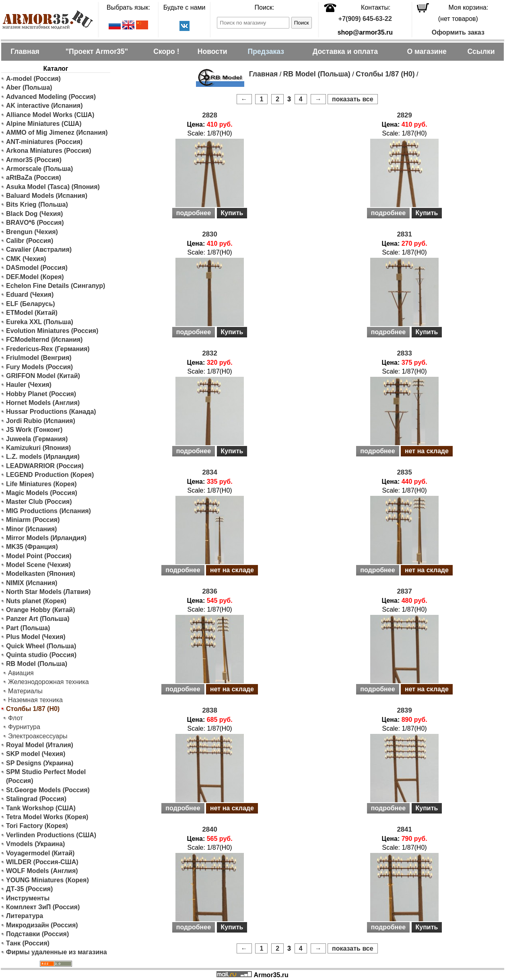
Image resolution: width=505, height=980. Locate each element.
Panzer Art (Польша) (38, 619)
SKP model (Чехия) (36, 754)
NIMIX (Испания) (32, 583)
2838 (209, 710)
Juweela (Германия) (37, 439)
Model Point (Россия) (39, 556)
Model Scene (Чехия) (38, 565)
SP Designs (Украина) (40, 763)
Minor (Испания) (31, 529)
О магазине (427, 51)
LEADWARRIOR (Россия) (45, 466)
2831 (404, 234)
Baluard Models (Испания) (47, 196)
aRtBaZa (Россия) (34, 178)
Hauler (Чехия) (29, 385)
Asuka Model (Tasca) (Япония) (53, 187)
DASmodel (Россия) (37, 268)
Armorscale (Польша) (39, 169)
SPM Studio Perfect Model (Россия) (46, 776)
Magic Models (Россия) (42, 493)
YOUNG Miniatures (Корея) (47, 880)
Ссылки (481, 51)
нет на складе (427, 451)
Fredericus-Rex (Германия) (48, 349)
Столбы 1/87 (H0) (385, 74)
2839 (404, 710)
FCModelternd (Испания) (44, 340)
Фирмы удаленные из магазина (57, 952)
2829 (404, 115)
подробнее (194, 213)
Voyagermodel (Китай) (40, 853)
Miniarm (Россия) (33, 520)
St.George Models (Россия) (48, 790)
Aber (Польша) (29, 87)
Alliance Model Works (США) (50, 115)
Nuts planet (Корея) (36, 601)
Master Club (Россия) (39, 502)
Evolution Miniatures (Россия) (52, 331)
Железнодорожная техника (48, 682)
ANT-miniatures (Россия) (44, 142)
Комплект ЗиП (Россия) (43, 907)
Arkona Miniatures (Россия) (49, 151)
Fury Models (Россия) (39, 367)
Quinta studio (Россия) (41, 655)
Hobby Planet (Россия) (41, 394)
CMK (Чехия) (26, 259)
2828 (209, 115)
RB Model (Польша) (37, 664)
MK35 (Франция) (32, 547)
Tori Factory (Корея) (37, 826)
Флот (15, 718)
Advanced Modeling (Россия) (51, 97)
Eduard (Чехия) (30, 295)
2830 (209, 234)
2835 (404, 472)
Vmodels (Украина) (35, 844)
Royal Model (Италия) (40, 745)
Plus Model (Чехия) (36, 637)
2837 (404, 591)
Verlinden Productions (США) (51, 835)
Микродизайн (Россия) (42, 925)
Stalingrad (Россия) (36, 799)
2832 (209, 353)
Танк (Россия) (28, 943)
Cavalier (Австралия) (39, 250)
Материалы (25, 691)
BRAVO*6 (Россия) (35, 223)
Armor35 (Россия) (34, 160)
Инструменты (28, 898)
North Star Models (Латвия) (48, 592)
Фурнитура (24, 727)
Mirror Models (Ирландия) (46, 538)
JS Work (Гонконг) (34, 430)
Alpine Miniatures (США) (44, 124)
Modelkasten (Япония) (41, 574)
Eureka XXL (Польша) (40, 322)
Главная (25, 51)
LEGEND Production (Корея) (50, 475)
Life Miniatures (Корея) (41, 484)
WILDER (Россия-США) (42, 862)
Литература (25, 916)
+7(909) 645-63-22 (365, 19)
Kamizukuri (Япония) (38, 448)
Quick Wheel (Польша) (41, 646)
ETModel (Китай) (32, 313)
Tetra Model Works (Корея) (47, 817)
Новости (212, 51)
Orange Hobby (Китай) (41, 610)
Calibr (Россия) (30, 241)
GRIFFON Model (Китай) (43, 376)
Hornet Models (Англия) (43, 403)
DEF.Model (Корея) (35, 277)
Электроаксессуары (38, 736)
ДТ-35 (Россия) (29, 889)
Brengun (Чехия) (32, 232)
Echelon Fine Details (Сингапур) (56, 286)
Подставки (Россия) (37, 934)
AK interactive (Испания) (44, 106)
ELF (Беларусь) (31, 304)
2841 (404, 829)
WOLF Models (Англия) (42, 871)
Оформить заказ (458, 32)
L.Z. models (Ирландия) (43, 457)
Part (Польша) (28, 628)
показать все (353, 99)
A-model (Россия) (33, 79)
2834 (209, 472)
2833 (404, 353)
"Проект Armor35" (97, 51)
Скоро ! (166, 51)
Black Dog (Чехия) (34, 214)
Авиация (21, 673)
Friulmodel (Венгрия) (39, 358)
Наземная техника (35, 700)
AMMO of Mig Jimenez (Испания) (57, 133)
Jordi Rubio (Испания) (41, 421)
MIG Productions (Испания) (48, 511)
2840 (209, 829)
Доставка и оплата (345, 51)
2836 (209, 591)
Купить (232, 213)
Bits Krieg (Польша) (37, 204)
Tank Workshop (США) (41, 808)
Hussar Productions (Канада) (51, 412)
